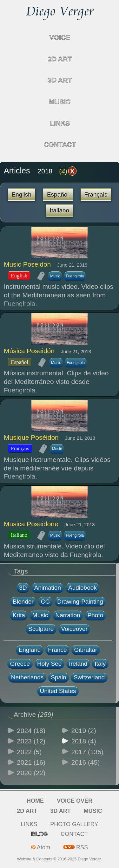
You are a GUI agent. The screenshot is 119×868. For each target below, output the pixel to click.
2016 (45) (86, 762)
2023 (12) (31, 741)
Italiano (60, 210)
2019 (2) (84, 731)
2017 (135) (88, 752)
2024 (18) (31, 731)
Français (96, 194)
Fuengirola (75, 276)
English (22, 194)
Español (58, 194)
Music (55, 276)
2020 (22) (31, 773)
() (68, 171)
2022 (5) (29, 752)
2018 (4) (84, 741)
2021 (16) (31, 762)
